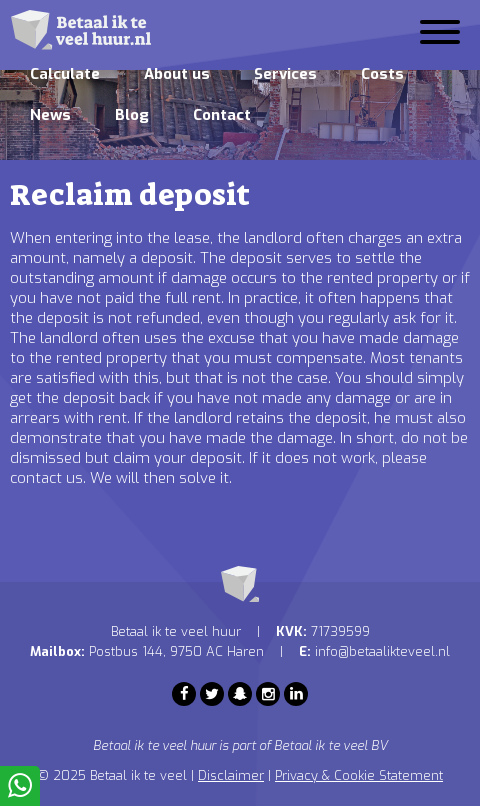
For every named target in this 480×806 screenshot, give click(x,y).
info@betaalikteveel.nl (382, 651)
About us (177, 74)
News (50, 115)
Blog (132, 115)
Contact (222, 115)
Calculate (65, 74)
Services (285, 74)
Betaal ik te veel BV (331, 745)
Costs (382, 74)
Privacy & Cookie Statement (359, 775)
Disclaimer (231, 775)
